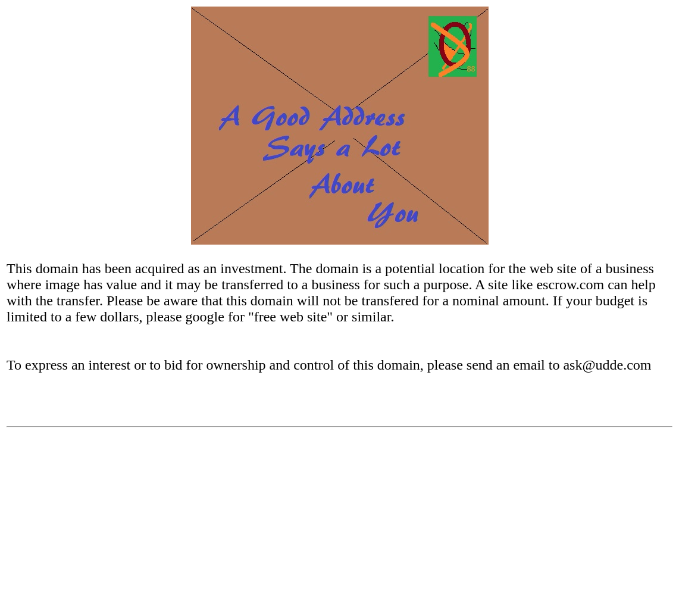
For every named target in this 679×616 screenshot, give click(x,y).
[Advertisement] (339, 526)
